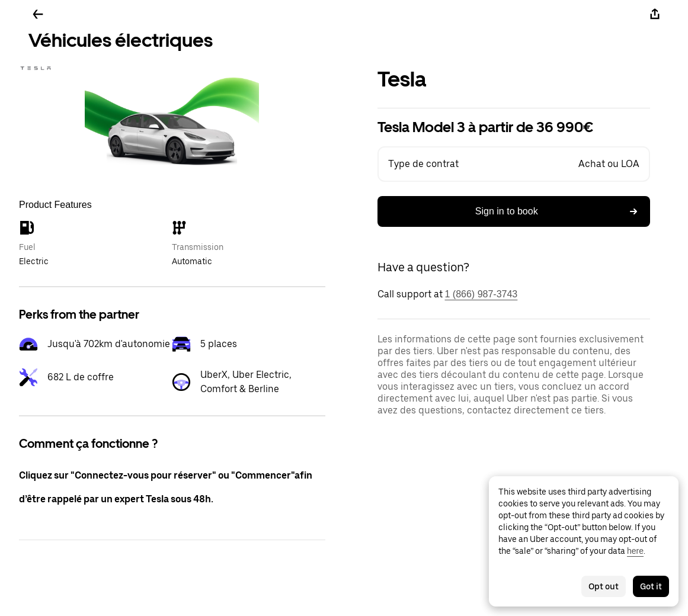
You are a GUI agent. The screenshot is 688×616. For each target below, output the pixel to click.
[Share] (655, 14)
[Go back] (38, 14)
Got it (651, 586)
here (635, 551)
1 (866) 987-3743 (481, 294)
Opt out (604, 586)
